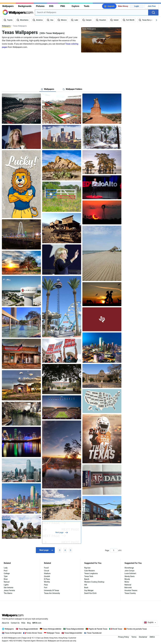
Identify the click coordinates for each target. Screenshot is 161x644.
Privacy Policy (124, 637)
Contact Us (15, 623)
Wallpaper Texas (53, 633)
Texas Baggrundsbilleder (28, 629)
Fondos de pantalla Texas (137, 629)
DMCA (152, 637)
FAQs (23, 623)
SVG (51, 6)
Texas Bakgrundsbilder (75, 629)
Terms (134, 637)
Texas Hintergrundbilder (52, 629)
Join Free (152, 6)
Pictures (40, 6)
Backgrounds (25, 6)
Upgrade (111, 6)
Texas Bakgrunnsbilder (73, 633)
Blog (29, 623)
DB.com (37, 623)
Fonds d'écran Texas (34, 633)
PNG (63, 6)
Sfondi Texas (117, 629)
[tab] (48, 89)
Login (137, 6)
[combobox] (92, 12)
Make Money (123, 6)
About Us (5, 623)
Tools (87, 6)
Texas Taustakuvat (94, 633)
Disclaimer (143, 637)
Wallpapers (8, 6)
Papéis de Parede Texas (98, 629)
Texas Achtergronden (13, 633)
